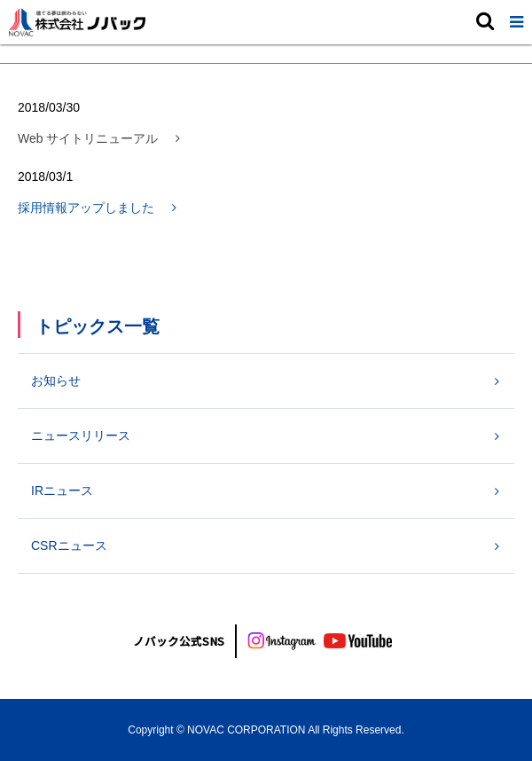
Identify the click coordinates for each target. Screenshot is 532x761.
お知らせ (56, 380)
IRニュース (62, 490)
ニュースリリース (81, 435)
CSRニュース (69, 545)
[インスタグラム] (282, 641)
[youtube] (358, 641)
